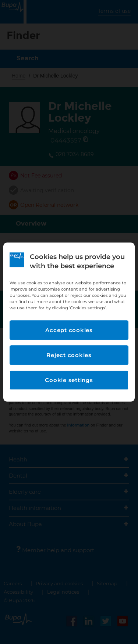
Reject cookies (69, 355)
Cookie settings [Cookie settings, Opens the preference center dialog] (69, 380)
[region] (69, 322)
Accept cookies (69, 330)
